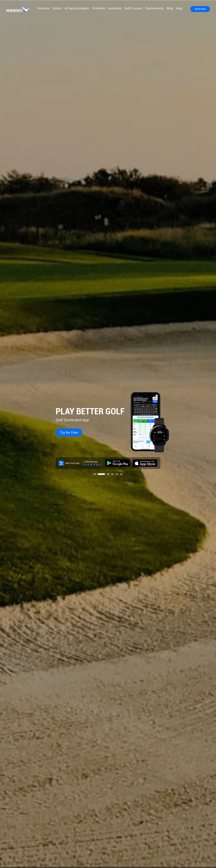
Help (179, 8)
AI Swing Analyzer (77, 8)
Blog (170, 8)
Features (44, 8)
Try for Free (200, 9)
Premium (99, 8)
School (57, 8)
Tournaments (154, 8)
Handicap (115, 8)
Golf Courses (133, 8)
